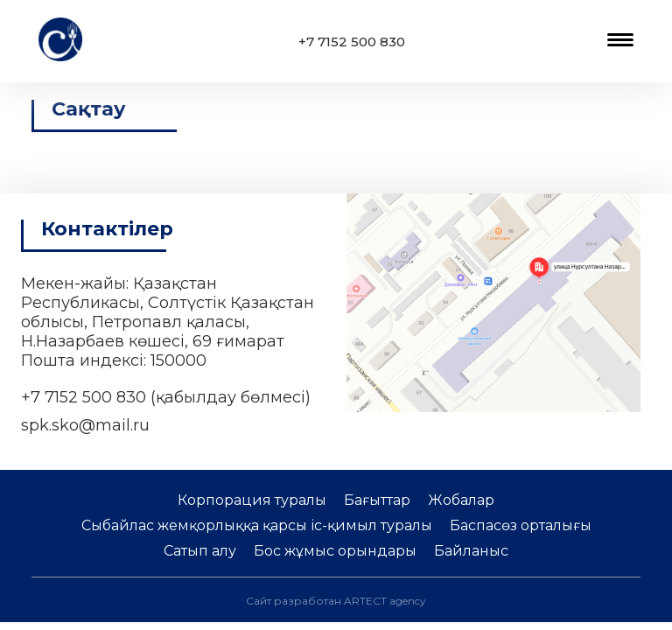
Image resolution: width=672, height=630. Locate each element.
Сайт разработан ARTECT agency (336, 601)
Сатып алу (200, 551)
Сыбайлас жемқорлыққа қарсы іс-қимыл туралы (257, 525)
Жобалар (461, 500)
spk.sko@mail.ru (85, 425)
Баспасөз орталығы (521, 525)
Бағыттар (377, 500)
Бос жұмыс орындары (335, 551)
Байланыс (471, 551)
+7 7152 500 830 (352, 42)
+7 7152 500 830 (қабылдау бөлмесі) (166, 397)
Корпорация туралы (252, 500)
